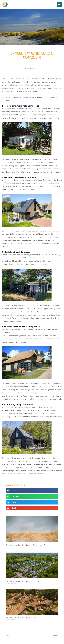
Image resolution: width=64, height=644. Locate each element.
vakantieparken (8, 89)
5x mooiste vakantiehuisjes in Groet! (22, 618)
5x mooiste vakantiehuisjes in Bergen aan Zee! (27, 545)
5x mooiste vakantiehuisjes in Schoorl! (23, 582)
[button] (32, 491)
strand (45, 172)
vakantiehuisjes (19, 86)
